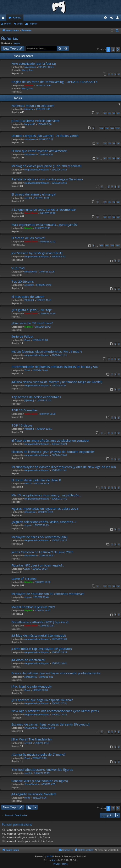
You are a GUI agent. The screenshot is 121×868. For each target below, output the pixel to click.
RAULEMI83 (31, 728)
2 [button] (113, 49)
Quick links (4, 18)
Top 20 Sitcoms (23, 281)
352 (118, 128)
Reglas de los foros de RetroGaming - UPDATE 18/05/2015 (54, 82)
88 (114, 217)
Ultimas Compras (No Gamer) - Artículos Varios (45, 136)
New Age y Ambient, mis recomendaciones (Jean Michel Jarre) (55, 711)
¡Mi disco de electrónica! (28, 660)
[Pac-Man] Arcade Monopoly (32, 686)
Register (33, 24)
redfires (28, 327)
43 (109, 113)
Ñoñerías (10, 38)
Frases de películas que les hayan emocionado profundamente (56, 673)
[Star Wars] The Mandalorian (32, 739)
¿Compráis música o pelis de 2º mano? (38, 754)
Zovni (27, 340)
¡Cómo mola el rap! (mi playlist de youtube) (42, 649)
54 (118, 586)
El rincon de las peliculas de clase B (36, 480)
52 (109, 586)
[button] (118, 50)
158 (101, 246)
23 (105, 143)
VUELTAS (18, 268)
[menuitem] (105, 18)
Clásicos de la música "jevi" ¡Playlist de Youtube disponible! (53, 452)
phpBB (50, 856)
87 (109, 217)
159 (107, 246)
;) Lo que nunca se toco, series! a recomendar (44, 209)
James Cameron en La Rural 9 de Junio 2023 (42, 552)
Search (7, 24)
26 (118, 143)
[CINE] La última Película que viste (35, 121)
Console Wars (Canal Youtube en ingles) (40, 781)
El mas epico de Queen (28, 297)
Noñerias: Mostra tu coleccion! (33, 106)
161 (118, 246)
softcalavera (30, 139)
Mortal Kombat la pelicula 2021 (34, 607)
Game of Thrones (24, 579)
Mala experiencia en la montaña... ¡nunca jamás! (44, 225)
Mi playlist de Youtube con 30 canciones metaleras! (48, 594)
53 (114, 586)
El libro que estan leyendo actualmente (39, 151)
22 (118, 202)
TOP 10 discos (22, 425)
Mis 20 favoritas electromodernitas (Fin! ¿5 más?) (47, 351)
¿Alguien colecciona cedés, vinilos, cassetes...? (44, 522)
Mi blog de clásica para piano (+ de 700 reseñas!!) (46, 166)
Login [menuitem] (113, 18)
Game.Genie (31, 213)
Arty (53, 860)
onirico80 (29, 285)
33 (109, 159)
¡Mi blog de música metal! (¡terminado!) (39, 635)
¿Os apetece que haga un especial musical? (42, 700)
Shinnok (29, 85)
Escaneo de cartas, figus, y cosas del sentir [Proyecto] (50, 724)
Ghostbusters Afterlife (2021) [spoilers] (40, 622)
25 (114, 143)
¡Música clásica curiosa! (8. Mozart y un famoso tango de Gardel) (57, 382)
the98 (27, 798)
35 (118, 159)
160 (112, 246)
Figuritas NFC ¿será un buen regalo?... (38, 565)
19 (105, 202)
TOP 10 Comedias (24, 410)
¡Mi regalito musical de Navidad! (34, 794)
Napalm (28, 228)
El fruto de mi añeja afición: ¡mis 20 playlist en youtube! (50, 440)
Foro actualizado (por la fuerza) (34, 63)
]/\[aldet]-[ (29, 300)
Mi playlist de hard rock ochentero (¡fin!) (39, 537)
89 (118, 217)
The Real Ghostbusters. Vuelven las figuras (42, 770)
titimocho (29, 109)
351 (112, 128)
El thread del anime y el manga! (34, 194)
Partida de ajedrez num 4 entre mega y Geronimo (47, 179)
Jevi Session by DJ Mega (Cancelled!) (37, 253)
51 (105, 586)
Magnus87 (30, 124)
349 (101, 128)
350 (107, 128)
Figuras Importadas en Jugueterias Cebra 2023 (45, 508)
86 (105, 217)
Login (20, 24)
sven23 (28, 198)
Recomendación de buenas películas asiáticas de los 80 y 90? (55, 367)
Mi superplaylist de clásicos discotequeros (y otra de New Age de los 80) (64, 467)
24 (109, 143)
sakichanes (30, 67)
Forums (17, 18)
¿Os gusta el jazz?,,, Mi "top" (32, 310)
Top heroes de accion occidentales (36, 397)
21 (114, 202)
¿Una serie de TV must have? (32, 323)
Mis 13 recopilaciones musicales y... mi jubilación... (46, 495)
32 (105, 159)
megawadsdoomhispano (37, 170)
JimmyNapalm (32, 784)
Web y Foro (27, 70)
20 (109, 202)
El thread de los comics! (28, 238)
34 (114, 159)
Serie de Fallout (22, 336)
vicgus (17, 43)
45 (118, 113)
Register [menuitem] (119, 18)
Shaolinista (30, 512)
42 (105, 113)
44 (114, 113)
